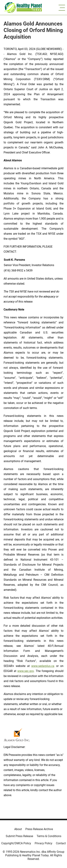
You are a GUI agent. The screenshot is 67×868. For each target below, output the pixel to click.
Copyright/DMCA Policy (16, 843)
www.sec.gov (26, 671)
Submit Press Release (19, 836)
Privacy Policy (44, 843)
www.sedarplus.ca (43, 666)
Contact (61, 843)
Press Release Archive (39, 829)
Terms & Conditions (49, 836)
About (18, 829)
